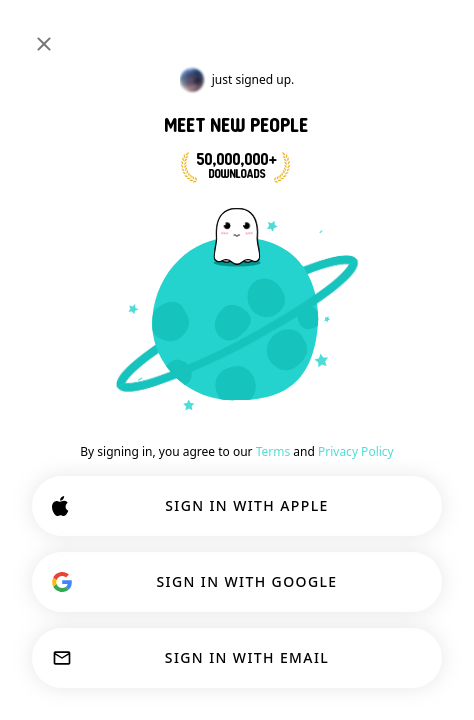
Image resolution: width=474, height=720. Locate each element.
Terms (273, 451)
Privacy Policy (356, 451)
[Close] (44, 44)
